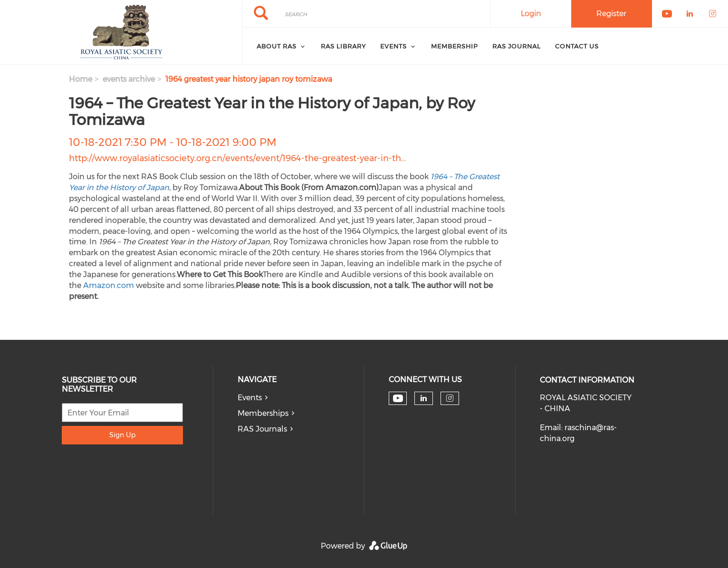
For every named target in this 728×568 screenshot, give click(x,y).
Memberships (263, 413)
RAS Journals (262, 429)
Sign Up (122, 435)
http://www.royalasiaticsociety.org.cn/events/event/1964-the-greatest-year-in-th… (237, 158)
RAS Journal (517, 46)
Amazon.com (109, 285)
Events (250, 398)
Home (81, 79)
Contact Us (577, 46)
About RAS (277, 46)
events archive (129, 79)
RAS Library (343, 46)
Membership (455, 46)
